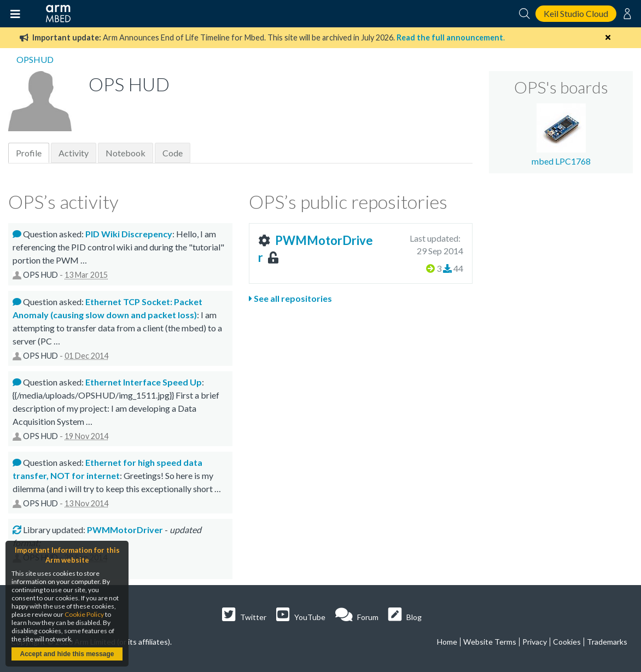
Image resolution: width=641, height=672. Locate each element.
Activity (74, 153)
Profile (29, 153)
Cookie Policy (84, 614)
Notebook (126, 153)
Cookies (567, 642)
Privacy (535, 642)
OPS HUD (40, 275)
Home (447, 642)
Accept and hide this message (67, 654)
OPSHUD (35, 59)
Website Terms (490, 642)
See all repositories (290, 298)
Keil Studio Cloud (576, 13)
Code (173, 153)
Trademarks (607, 642)
